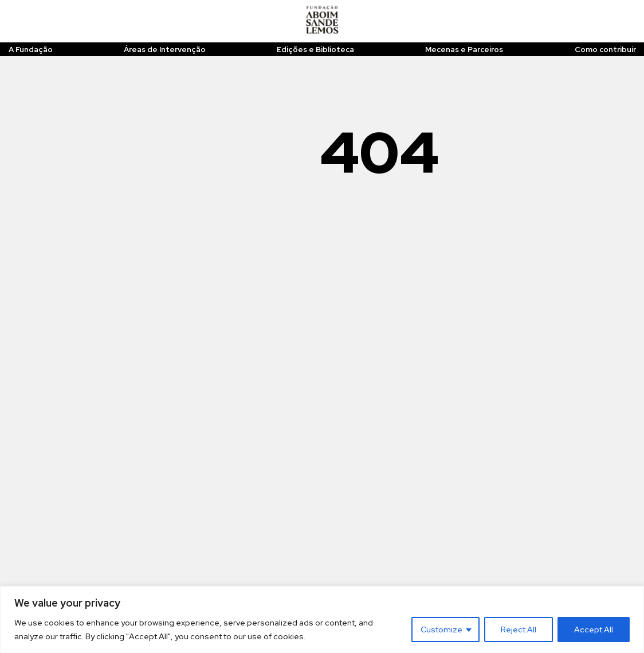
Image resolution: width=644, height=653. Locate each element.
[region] (322, 619)
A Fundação (31, 50)
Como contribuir (605, 50)
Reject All (519, 630)
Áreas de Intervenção (165, 50)
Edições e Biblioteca (315, 50)
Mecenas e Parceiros (464, 50)
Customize (441, 630)
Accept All (594, 630)
